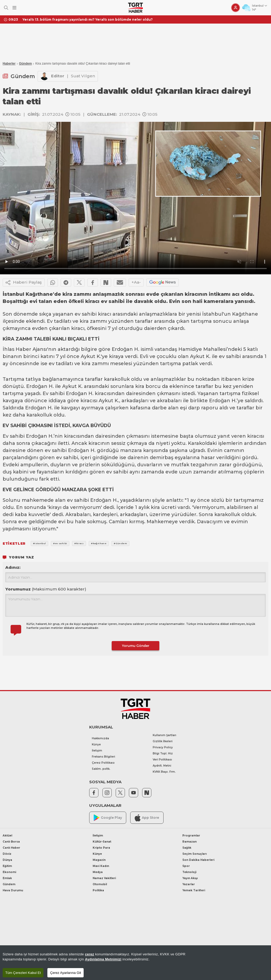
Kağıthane (245, 314)
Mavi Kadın (101, 866)
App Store (147, 818)
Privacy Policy (163, 747)
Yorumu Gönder (136, 646)
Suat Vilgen (83, 76)
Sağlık (187, 848)
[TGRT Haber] (135, 8)
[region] (135, 963)
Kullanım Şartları (164, 735)
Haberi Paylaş (24, 283)
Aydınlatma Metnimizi (103, 959)
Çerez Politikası (103, 763)
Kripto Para (101, 848)
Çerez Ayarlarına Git (66, 973)
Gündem (26, 64)
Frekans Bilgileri (103, 757)
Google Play (108, 818)
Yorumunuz (46, 589)
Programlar (191, 836)
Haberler (9, 64)
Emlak (7, 878)
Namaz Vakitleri (104, 878)
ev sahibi (86, 314)
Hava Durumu (13, 890)
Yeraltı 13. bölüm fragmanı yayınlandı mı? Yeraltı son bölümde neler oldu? (88, 19)
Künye (96, 744)
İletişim (97, 751)
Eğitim (7, 866)
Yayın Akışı (190, 878)
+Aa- (136, 282)
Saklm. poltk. (101, 769)
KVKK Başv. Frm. (164, 772)
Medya (98, 872)
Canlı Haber (11, 848)
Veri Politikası (162, 760)
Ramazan (189, 842)
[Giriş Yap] (236, 8)
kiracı (105, 314)
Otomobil (100, 884)
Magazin (99, 860)
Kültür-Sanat (102, 842)
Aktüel (7, 836)
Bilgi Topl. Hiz (163, 753)
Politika (98, 890)
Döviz (7, 854)
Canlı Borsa (11, 842)
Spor (186, 866)
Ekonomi (9, 872)
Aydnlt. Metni (162, 766)
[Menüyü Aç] (14, 8)
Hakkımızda (100, 738)
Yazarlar (189, 884)
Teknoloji (189, 872)
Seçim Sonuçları (195, 854)
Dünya (7, 860)
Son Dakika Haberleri (198, 860)
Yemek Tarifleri (194, 890)
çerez (90, 954)
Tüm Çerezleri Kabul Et (23, 973)
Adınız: (13, 567)
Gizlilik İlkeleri (163, 741)
